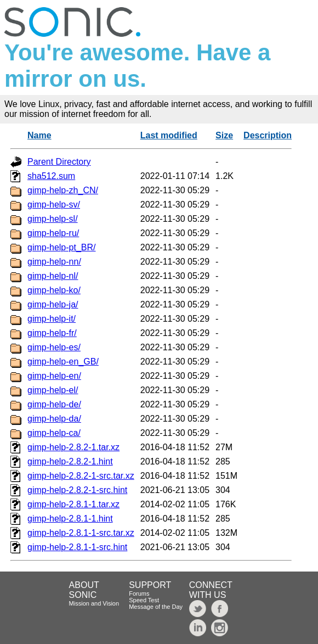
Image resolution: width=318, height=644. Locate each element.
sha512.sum (51, 176)
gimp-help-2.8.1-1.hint (70, 519)
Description (268, 135)
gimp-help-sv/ (54, 205)
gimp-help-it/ (52, 319)
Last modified (169, 135)
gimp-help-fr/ (52, 333)
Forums (139, 593)
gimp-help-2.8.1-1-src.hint (77, 547)
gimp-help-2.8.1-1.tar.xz (73, 504)
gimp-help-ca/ (54, 433)
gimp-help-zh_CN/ (63, 190)
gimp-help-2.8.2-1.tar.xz (73, 447)
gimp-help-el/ (53, 390)
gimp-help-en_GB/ (63, 362)
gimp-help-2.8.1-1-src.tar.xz (81, 533)
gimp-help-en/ (54, 376)
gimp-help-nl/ (53, 276)
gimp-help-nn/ (54, 262)
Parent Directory (59, 162)
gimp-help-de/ (54, 404)
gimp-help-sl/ (53, 219)
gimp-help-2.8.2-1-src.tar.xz (81, 476)
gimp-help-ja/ (53, 304)
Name (39, 135)
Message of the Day (156, 607)
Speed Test (144, 600)
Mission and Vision (94, 603)
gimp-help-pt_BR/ (62, 247)
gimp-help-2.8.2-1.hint (70, 461)
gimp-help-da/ (54, 419)
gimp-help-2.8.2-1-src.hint (77, 490)
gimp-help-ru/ (53, 233)
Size (224, 135)
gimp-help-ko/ (54, 290)
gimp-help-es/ (54, 347)
